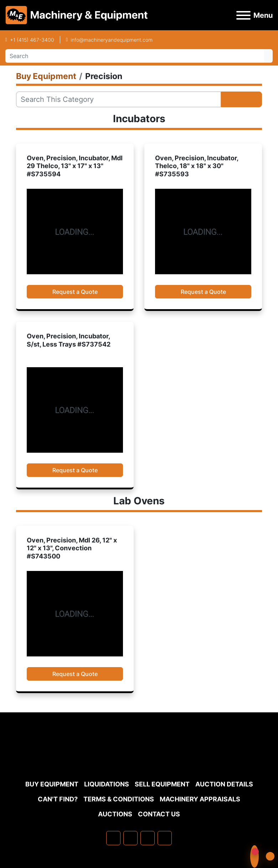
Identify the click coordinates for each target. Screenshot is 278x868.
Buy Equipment (52, 784)
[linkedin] (130, 838)
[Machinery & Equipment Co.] (139, 759)
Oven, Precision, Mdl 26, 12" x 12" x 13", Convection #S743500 (72, 548)
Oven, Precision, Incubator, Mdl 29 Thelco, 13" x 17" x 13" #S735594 (75, 166)
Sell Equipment (162, 784)
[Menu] (243, 15)
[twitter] (148, 838)
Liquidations (107, 784)
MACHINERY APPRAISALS (200, 799)
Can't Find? (58, 799)
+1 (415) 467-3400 (32, 40)
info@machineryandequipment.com (112, 40)
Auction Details (224, 784)
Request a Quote (75, 292)
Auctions (115, 814)
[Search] (135, 56)
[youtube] (165, 838)
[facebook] (113, 838)
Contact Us (159, 814)
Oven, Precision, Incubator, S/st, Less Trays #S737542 (69, 340)
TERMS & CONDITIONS (119, 799)
